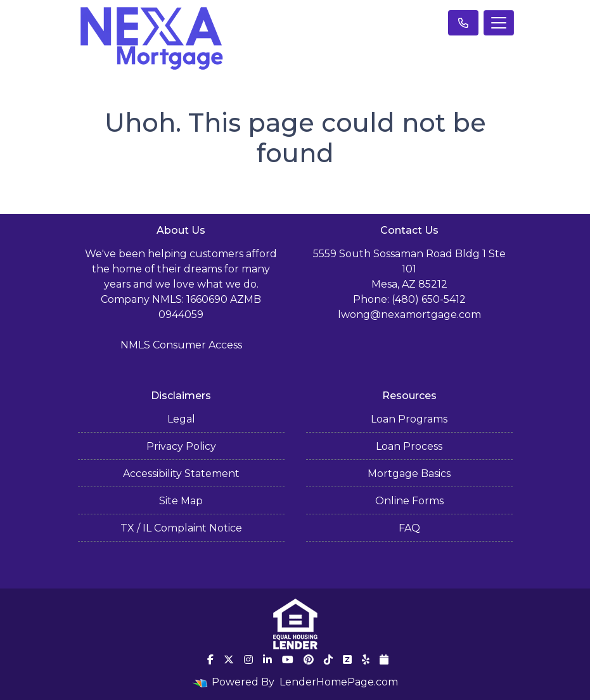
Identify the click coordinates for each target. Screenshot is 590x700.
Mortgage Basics (409, 474)
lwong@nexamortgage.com (409, 315)
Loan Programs (409, 419)
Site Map (181, 501)
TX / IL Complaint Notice (181, 528)
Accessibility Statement (181, 474)
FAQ (409, 528)
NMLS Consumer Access (181, 345)
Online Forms (409, 501)
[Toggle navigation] (499, 23)
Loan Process (409, 446)
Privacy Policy (181, 446)
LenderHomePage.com (339, 682)
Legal (181, 419)
